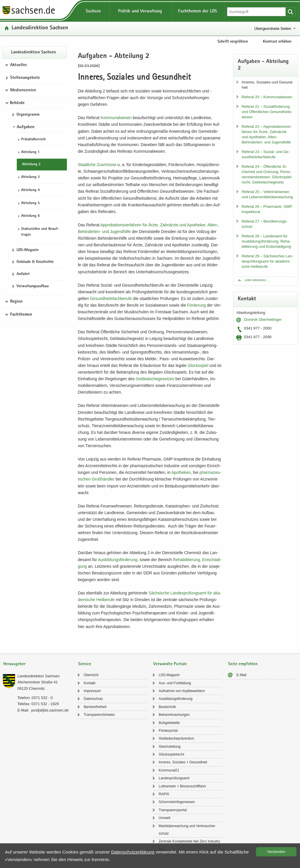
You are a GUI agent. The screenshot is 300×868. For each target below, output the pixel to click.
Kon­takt (90, 683)
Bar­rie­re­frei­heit (95, 707)
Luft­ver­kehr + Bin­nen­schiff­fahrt (182, 786)
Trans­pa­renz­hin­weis (99, 715)
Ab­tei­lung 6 (30, 216)
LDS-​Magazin (28, 250)
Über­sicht (91, 675)
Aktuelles (19, 65)
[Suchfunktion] (257, 12)
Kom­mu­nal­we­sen (116, 118)
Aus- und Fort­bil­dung (175, 683)
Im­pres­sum (92, 691)
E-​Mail (242, 675)
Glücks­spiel (198, 365)
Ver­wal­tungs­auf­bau (33, 286)
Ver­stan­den (276, 852)
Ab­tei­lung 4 (30, 190)
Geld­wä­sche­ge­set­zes (155, 379)
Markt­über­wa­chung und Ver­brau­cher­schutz (187, 830)
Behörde (17, 103)
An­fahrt (23, 274)
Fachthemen (21, 315)
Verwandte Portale (170, 664)
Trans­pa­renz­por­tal (173, 810)
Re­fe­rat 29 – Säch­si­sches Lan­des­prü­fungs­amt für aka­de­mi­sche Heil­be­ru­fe (267, 261)
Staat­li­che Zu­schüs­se (97, 165)
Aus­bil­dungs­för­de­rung (118, 560)
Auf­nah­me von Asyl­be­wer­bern (182, 691)
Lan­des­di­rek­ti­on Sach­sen (40, 28)
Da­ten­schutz (93, 699)
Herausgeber (14, 664)
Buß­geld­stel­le (169, 723)
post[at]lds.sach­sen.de (50, 710)
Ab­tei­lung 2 (31, 164)
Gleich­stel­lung (170, 747)
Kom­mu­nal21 (169, 770)
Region (16, 302)
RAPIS (164, 794)
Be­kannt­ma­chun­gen (174, 715)
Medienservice (23, 90)
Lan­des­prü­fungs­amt (174, 778)
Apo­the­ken (181, 472)
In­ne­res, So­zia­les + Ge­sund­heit (183, 762)
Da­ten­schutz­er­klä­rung (133, 852)
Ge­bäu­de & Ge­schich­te (35, 262)
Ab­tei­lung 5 (30, 203)
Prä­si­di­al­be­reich (33, 140)
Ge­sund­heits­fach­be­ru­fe (111, 299)
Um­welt (164, 818)
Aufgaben (26, 127)
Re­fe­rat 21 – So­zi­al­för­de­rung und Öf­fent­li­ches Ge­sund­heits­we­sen (267, 112)
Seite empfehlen (243, 664)
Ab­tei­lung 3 (30, 177)
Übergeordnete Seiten (273, 29)
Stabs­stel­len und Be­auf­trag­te (40, 232)
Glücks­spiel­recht (171, 754)
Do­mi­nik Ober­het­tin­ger (263, 320)
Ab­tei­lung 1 (30, 152)
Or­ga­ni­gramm (28, 115)
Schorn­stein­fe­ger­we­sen (177, 802)
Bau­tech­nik (167, 707)
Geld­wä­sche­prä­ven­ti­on (176, 738)
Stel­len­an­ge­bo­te (25, 78)
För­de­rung (196, 305)
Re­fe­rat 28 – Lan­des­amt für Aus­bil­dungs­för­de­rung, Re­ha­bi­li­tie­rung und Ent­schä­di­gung (266, 241)
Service (85, 664)
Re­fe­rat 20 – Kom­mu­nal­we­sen (267, 97)
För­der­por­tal (168, 731)
